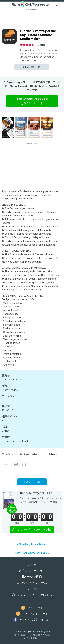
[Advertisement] (32, 19)
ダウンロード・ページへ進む (32, 530)
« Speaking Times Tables (32, 544)
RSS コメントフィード (35, 614)
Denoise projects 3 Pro (36, 493)
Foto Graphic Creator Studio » (32, 553)
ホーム (32, 564)
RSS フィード (35, 608)
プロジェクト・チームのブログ (32, 595)
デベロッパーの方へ (32, 570)
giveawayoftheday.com (39, 632)
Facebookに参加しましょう (35, 620)
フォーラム (32, 589)
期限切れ (32, 67)
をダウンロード (32, 101)
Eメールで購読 (32, 577)
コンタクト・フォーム (32, 583)
